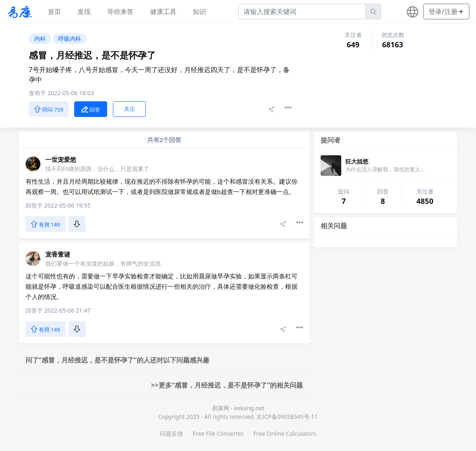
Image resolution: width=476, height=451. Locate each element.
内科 (40, 39)
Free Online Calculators (285, 433)
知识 (199, 12)
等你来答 (120, 12)
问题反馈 (171, 433)
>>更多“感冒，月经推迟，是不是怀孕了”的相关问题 (227, 385)
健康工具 (163, 12)
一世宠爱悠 (61, 159)
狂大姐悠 (357, 161)
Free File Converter (218, 433)
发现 (84, 12)
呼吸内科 (70, 39)
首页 (54, 12)
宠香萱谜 (58, 254)
